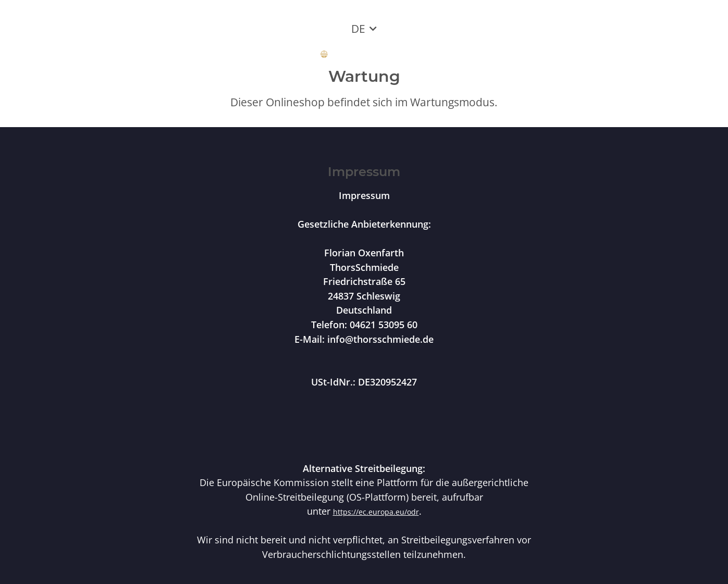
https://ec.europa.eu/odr (376, 512)
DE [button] (358, 29)
